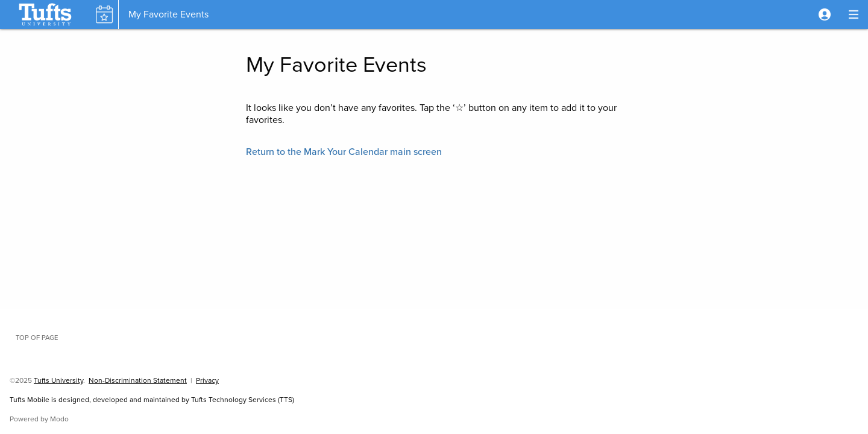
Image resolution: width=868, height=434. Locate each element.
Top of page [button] (37, 338)
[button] (825, 14)
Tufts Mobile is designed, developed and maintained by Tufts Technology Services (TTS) (152, 400)
